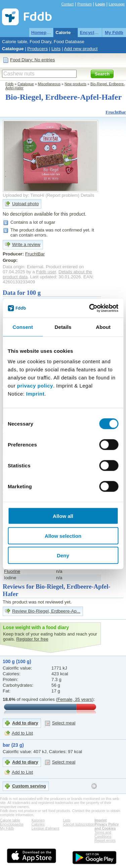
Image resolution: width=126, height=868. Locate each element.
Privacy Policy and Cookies (107, 826)
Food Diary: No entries (32, 60)
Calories (38, 824)
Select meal (64, 723)
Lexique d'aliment (46, 828)
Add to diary (25, 723)
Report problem (62, 195)
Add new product (81, 49)
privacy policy (35, 386)
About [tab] (103, 327)
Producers (37, 49)
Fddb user (46, 272)
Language (117, 4)
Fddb (9, 84)
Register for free (32, 639)
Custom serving (29, 786)
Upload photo (25, 204)
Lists (56, 49)
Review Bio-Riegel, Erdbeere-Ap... (46, 611)
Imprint (35, 394)
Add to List (22, 733)
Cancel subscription (79, 824)
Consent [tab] (23, 327)
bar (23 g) (13, 745)
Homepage (43, 33)
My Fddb (114, 33)
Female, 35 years (75, 699)
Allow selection (63, 536)
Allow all (63, 516)
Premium (85, 4)
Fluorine (12, 571)
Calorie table (69, 33)
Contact (68, 4)
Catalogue (13, 49)
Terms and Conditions (103, 834)
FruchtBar (116, 112)
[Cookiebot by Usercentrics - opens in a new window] (90, 308)
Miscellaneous (49, 84)
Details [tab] (63, 327)
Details (88, 195)
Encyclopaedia (96, 33)
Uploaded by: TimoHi (24, 195)
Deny (63, 555)
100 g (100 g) (17, 661)
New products (75, 84)
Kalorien (38, 820)
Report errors (105, 840)
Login (100, 4)
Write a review (26, 244)
